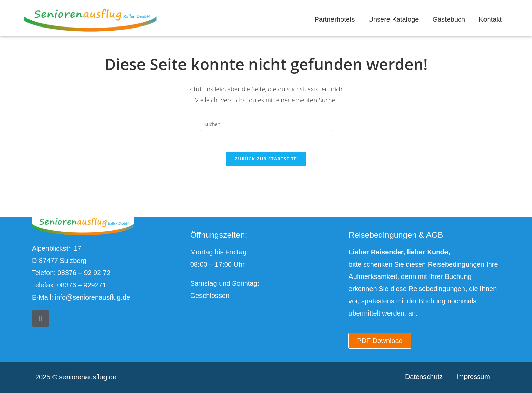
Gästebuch (449, 19)
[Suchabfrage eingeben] (266, 124)
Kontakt (490, 19)
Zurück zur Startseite (266, 159)
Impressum (473, 377)
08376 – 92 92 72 (84, 273)
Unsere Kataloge (393, 19)
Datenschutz (424, 377)
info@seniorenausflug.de (93, 297)
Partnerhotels (334, 19)
